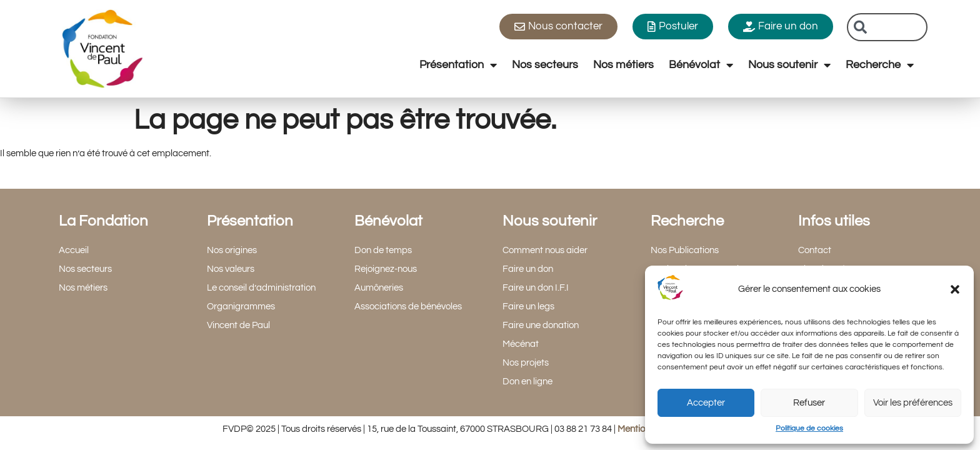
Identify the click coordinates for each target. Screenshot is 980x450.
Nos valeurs (231, 269)
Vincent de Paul (238, 325)
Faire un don (528, 269)
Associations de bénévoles (408, 307)
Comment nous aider (545, 250)
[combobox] (887, 27)
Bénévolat (701, 65)
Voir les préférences (913, 403)
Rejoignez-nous (386, 269)
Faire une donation (541, 325)
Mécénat (521, 344)
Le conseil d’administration (261, 288)
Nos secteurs (545, 65)
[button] (955, 289)
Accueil (74, 250)
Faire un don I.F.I (536, 288)
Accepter (706, 403)
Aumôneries (379, 288)
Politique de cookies (809, 428)
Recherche (880, 65)
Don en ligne (527, 382)
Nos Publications (685, 250)
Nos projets (526, 363)
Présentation (458, 65)
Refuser (809, 403)
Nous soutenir (789, 65)
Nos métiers (623, 65)
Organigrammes (241, 307)
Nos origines (232, 250)
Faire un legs (528, 307)
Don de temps (383, 250)
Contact (815, 250)
